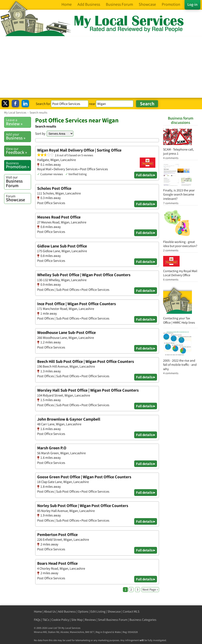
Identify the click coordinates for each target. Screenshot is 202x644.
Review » (18, 122)
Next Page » (150, 589)
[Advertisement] (101, 67)
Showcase (18, 198)
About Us (50, 611)
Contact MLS (131, 611)
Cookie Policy (60, 620)
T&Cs (46, 620)
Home (38, 611)
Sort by (40, 133)
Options (83, 611)
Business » (18, 136)
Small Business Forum (113, 620)
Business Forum (18, 181)
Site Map (77, 620)
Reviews (90, 620)
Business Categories (143, 620)
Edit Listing (98, 611)
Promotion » (18, 165)
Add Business (67, 611)
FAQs (37, 620)
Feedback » (18, 151)
